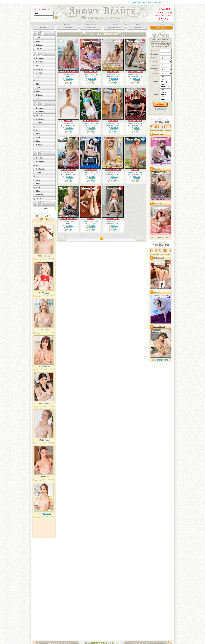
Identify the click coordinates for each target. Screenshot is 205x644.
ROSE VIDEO (158, 203)
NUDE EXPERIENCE (91, 121)
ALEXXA (137, 79)
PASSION (156, 169)
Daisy (115, 82)
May (38, 84)
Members (137, 2)
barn (166, 84)
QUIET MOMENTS (159, 327)
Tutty (70, 131)
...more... (44, 208)
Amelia (93, 229)
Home (43, 24)
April (38, 38)
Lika (93, 131)
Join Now (147, 2)
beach (166, 95)
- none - (166, 79)
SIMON (137, 128)
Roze (47, 440)
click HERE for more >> (161, 237)
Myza (137, 180)
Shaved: (156, 65)
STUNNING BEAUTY (113, 170)
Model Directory (91, 24)
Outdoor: (155, 95)
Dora (115, 131)
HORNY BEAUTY (135, 121)
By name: (155, 51)
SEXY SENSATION (135, 72)
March (39, 41)
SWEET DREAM (91, 72)
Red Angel (47, 256)
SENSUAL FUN (113, 72)
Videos (138, 24)
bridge (166, 99)
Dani (71, 82)
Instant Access (161, 28)
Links (166, 2)
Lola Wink (47, 514)
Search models (161, 109)
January (39, 49)
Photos (114, 24)
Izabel (137, 82)
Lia (137, 131)
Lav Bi (47, 293)
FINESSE (156, 292)
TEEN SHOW (113, 121)
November (40, 62)
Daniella (115, 180)
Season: (156, 73)
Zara (93, 82)
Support (157, 2)
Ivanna (47, 403)
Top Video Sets (91, 28)
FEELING (91, 219)
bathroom (166, 86)
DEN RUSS (92, 79)
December (40, 58)
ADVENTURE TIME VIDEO (68, 72)
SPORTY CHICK (159, 258)
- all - (166, 77)
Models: (156, 61)
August (39, 73)
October (39, 66)
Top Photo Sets (67, 28)
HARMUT (70, 79)
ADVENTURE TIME (68, 170)
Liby (47, 330)
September (41, 69)
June (38, 80)
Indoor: (156, 82)
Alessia (47, 366)
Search (42, 9)
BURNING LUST (113, 219)
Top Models (44, 28)
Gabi (47, 477)
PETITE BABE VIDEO (68, 219)
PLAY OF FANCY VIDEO (161, 134)
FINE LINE (68, 121)
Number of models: (155, 69)
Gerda (93, 180)
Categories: (154, 58)
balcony (166, 82)
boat (166, 97)
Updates (67, 24)
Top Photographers (114, 28)
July (38, 77)
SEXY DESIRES (91, 170)
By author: (155, 54)
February (40, 45)
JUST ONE (135, 170)
